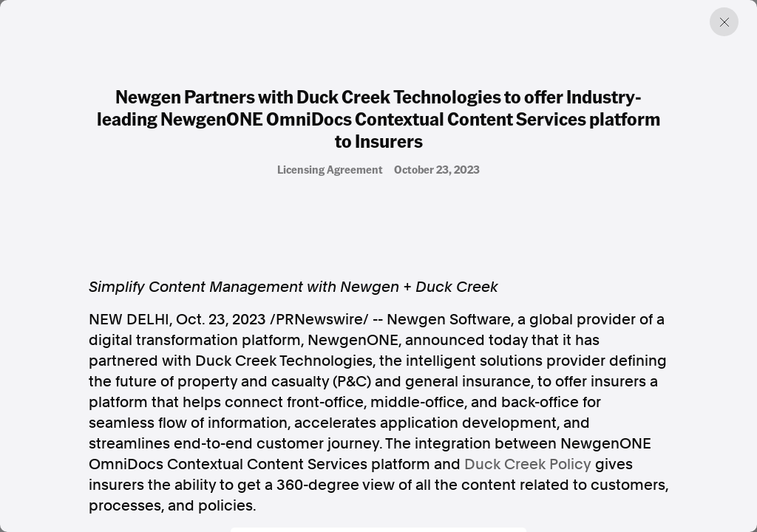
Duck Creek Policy (528, 464)
